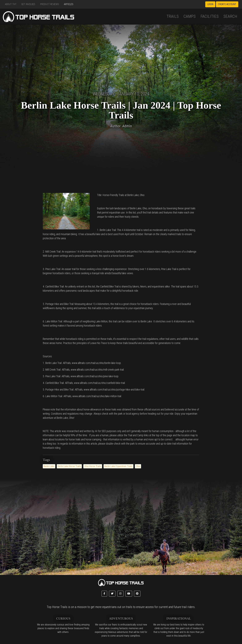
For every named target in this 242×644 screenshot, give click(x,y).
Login (210, 4)
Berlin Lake (49, 466)
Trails (173, 16)
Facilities (210, 16)
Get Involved (28, 4)
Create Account (227, 4)
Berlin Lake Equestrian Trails (118, 466)
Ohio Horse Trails (93, 466)
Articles (69, 4)
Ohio (138, 466)
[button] (104, 594)
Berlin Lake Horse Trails (69, 466)
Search (230, 16)
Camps (190, 16)
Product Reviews (50, 4)
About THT (11, 4)
